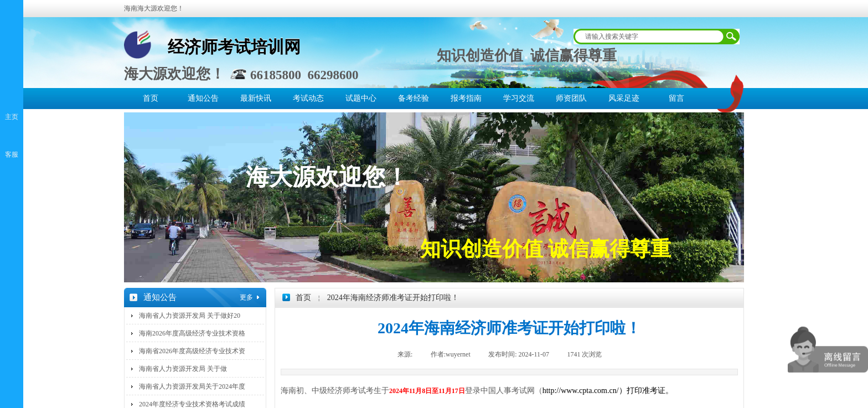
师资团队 (571, 98)
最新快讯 (256, 98)
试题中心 (361, 98)
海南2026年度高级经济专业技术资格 (192, 333)
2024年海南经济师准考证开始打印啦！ (393, 298)
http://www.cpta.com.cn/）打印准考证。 (608, 391)
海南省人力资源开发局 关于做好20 (190, 316)
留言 (676, 98)
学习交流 (519, 98)
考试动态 (308, 98)
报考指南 (466, 98)
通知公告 (203, 98)
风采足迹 (624, 98)
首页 (151, 98)
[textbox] (649, 37)
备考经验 (414, 98)
